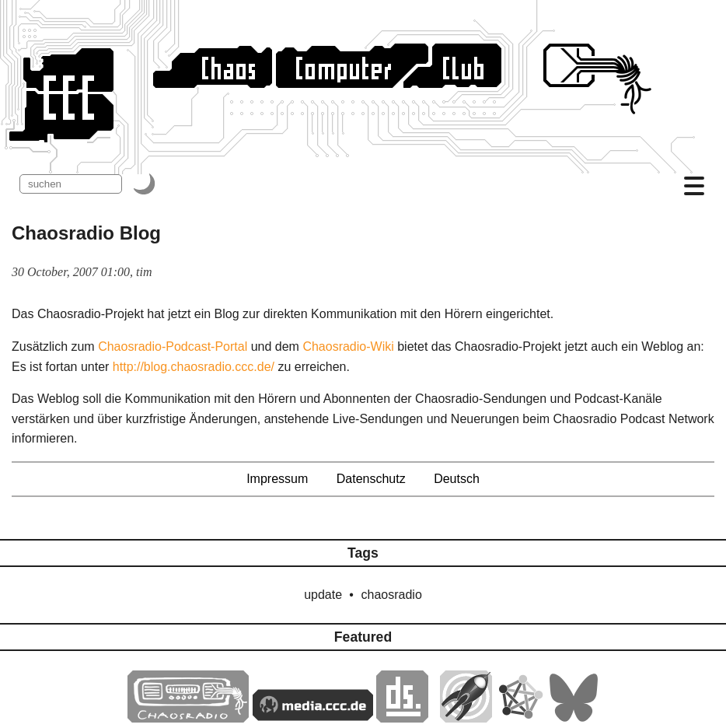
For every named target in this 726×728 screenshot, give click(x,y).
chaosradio (392, 595)
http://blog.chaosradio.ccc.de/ (194, 367)
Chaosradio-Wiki (348, 346)
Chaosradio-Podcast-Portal (173, 346)
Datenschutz (371, 479)
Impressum (277, 479)
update (323, 595)
